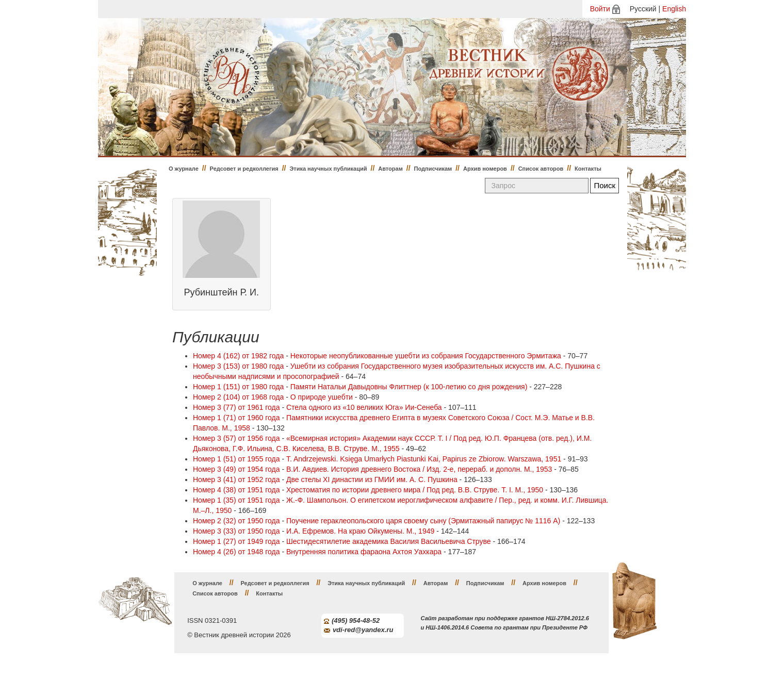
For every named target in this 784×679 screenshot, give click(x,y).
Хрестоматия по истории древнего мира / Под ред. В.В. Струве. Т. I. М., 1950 (415, 490)
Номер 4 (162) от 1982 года (238, 356)
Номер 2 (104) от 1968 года (238, 397)
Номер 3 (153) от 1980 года (238, 366)
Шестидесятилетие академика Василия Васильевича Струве (389, 541)
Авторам (390, 169)
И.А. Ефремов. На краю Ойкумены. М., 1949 (360, 531)
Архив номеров (485, 169)
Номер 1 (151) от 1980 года (238, 387)
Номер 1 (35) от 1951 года (236, 500)
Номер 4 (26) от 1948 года (236, 552)
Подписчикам (433, 169)
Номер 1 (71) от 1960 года (236, 418)
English (674, 9)
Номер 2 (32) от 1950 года (236, 521)
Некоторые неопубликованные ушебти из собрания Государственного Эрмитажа (426, 356)
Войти (600, 9)
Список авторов (541, 169)
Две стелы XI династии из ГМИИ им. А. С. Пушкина (372, 479)
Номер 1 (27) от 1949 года (236, 541)
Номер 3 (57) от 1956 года (236, 438)
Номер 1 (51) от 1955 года (236, 459)
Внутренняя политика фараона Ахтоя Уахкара (364, 552)
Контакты (588, 169)
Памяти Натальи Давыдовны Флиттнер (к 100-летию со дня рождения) (409, 387)
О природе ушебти (322, 397)
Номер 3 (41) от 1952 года (236, 479)
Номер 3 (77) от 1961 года (236, 407)
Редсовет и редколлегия (244, 169)
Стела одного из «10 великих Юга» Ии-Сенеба (364, 407)
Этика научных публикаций (328, 169)
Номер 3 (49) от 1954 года (236, 469)
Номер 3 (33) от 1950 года (236, 531)
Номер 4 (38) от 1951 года (236, 490)
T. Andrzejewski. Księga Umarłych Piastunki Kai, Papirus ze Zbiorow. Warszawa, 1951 (424, 459)
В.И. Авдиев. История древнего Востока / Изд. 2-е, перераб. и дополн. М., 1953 (419, 469)
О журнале (184, 169)
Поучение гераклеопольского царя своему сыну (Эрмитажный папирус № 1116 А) (423, 521)
